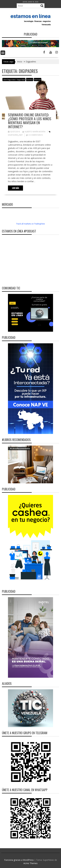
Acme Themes (31, 863)
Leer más (16, 188)
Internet (38, 80)
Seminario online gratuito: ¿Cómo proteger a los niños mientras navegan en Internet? (30, 121)
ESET (21, 135)
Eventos (30, 80)
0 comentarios (36, 135)
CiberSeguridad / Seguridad (14, 80)
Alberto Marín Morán (34, 132)
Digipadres (13, 135)
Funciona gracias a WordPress (19, 860)
